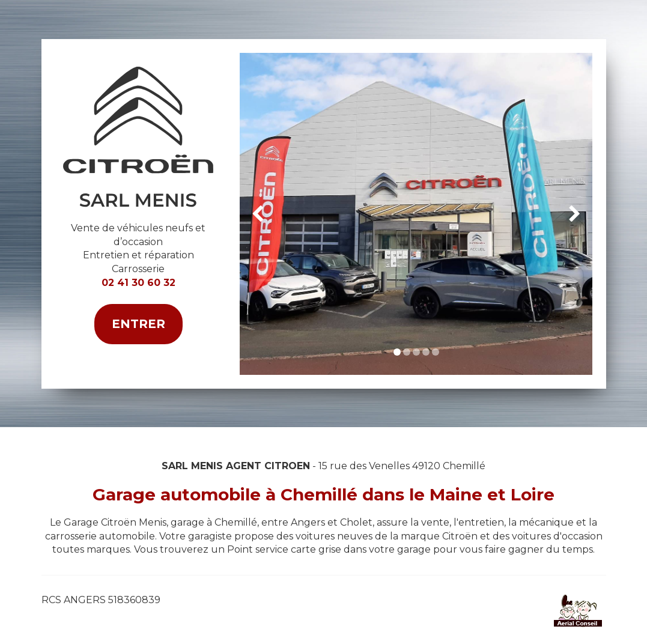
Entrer (138, 324)
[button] (257, 214)
